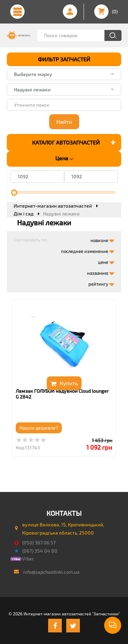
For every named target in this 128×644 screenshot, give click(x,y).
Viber (28, 559)
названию (101, 272)
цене (106, 261)
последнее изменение (88, 250)
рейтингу (101, 283)
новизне (102, 239)
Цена (64, 158)
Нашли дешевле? (39, 428)
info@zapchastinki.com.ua (51, 572)
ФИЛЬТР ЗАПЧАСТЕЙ (64, 59)
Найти (64, 122)
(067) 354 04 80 (40, 551)
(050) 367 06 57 (39, 543)
